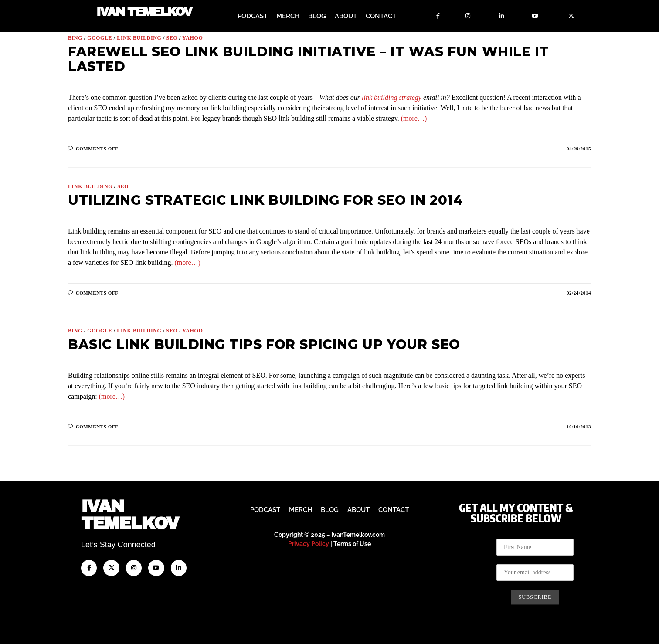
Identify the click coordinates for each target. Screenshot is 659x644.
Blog (317, 16)
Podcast (253, 16)
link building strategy (392, 97)
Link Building (139, 38)
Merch (288, 16)
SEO (172, 38)
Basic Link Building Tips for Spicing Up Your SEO (264, 344)
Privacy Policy (309, 544)
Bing (75, 38)
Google (100, 38)
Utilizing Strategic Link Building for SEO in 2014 (265, 200)
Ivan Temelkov (144, 12)
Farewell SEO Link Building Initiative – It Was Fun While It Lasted (308, 59)
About (346, 16)
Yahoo (192, 38)
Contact (381, 16)
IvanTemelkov (130, 515)
